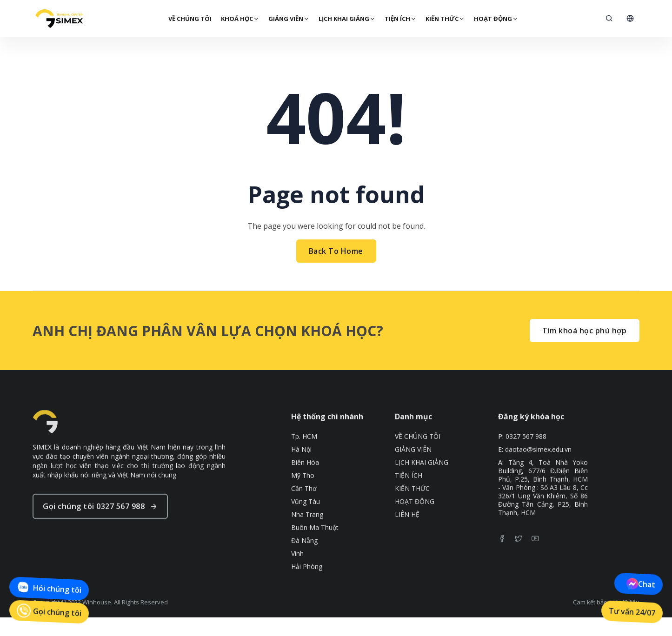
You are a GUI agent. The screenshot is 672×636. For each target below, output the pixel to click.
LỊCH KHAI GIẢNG (346, 19)
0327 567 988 (526, 456)
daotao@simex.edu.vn (538, 469)
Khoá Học (240, 19)
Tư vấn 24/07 (632, 612)
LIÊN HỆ (407, 534)
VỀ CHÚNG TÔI (190, 19)
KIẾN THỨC (445, 19)
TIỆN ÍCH (400, 19)
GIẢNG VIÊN (288, 19)
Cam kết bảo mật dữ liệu (606, 602)
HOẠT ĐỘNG (496, 19)
